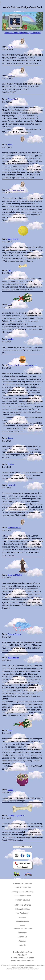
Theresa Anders (14, 634)
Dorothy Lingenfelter (16, 815)
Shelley (11, 464)
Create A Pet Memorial (22, 883)
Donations (22, 933)
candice (11, 339)
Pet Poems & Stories (22, 905)
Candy (10, 790)
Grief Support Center (22, 896)
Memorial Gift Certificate (22, 929)
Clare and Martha (15, 575)
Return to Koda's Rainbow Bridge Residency (22, 33)
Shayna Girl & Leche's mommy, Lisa (22, 365)
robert (10, 145)
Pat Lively (12, 485)
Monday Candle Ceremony (22, 892)
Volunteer (22, 917)
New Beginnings (22, 913)
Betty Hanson (13, 658)
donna (10, 438)
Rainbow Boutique (22, 900)
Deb (9, 270)
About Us (22, 941)
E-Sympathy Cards (22, 909)
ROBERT (12, 47)
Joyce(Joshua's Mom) (17, 190)
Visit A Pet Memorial (22, 888)
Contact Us (22, 937)
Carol (10, 305)
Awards (22, 945)
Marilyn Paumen (14, 528)
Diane (10, 730)
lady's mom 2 (13, 239)
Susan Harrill (13, 99)
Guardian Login (22, 921)
